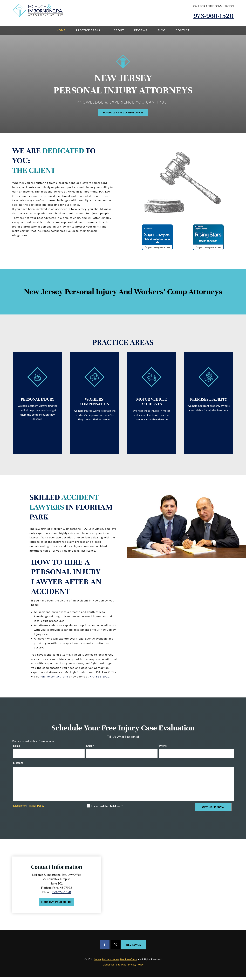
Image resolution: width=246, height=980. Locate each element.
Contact (183, 30)
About (119, 30)
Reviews (141, 30)
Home (61, 30)
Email (90, 748)
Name (17, 748)
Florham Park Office (57, 905)
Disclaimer (19, 808)
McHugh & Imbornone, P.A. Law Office (116, 962)
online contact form (55, 679)
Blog (162, 30)
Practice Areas (88, 30)
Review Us (134, 947)
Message (18, 765)
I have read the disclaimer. (107, 809)
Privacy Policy (36, 808)
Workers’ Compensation (94, 405)
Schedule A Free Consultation (123, 114)
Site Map (121, 967)
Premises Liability (208, 402)
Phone (163, 748)
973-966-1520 (214, 16)
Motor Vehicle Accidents (152, 405)
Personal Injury (37, 402)
